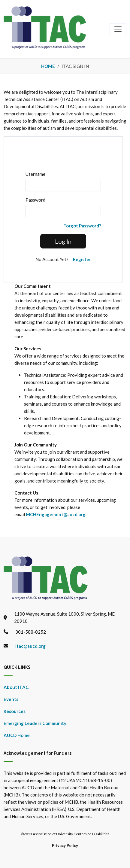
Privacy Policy (65, 845)
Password (35, 200)
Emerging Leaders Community (35, 723)
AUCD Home (17, 735)
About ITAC (16, 687)
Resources (15, 711)
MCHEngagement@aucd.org (56, 514)
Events (11, 699)
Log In (63, 241)
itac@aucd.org (30, 646)
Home (48, 66)
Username (35, 174)
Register (82, 259)
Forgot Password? (82, 226)
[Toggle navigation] (118, 29)
